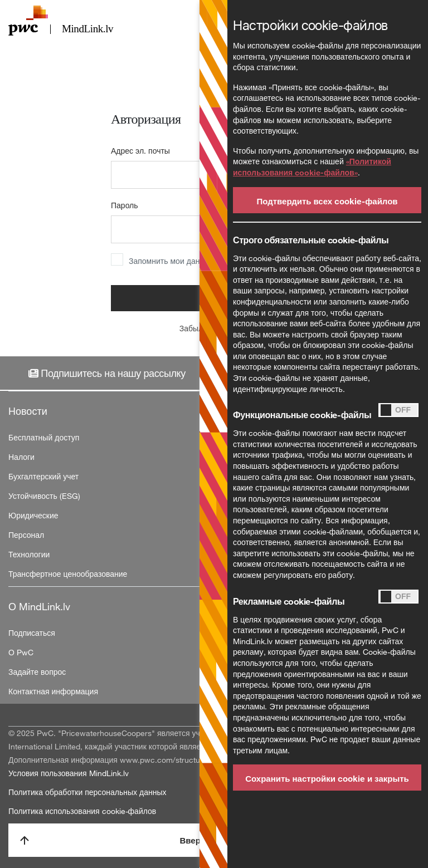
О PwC (21, 652)
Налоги (21, 457)
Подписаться (32, 633)
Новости (28, 411)
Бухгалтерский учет (43, 476)
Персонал (26, 535)
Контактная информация (53, 691)
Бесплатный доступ (44, 437)
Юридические (33, 515)
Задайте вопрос (37, 672)
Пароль (125, 205)
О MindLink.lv (39, 606)
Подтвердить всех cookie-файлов (327, 201)
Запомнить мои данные (171, 261)
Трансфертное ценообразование (68, 574)
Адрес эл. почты (140, 151)
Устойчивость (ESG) (44, 496)
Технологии (29, 554)
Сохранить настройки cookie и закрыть (327, 778)
